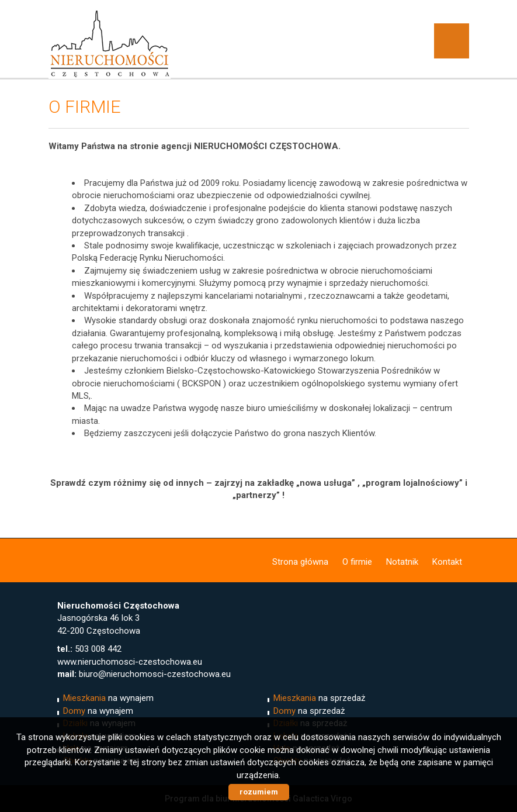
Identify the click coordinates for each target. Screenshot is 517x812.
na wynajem (108, 698)
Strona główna (300, 562)
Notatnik (402, 562)
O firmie (357, 562)
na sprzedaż (319, 698)
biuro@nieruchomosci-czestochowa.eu (155, 674)
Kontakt (447, 562)
